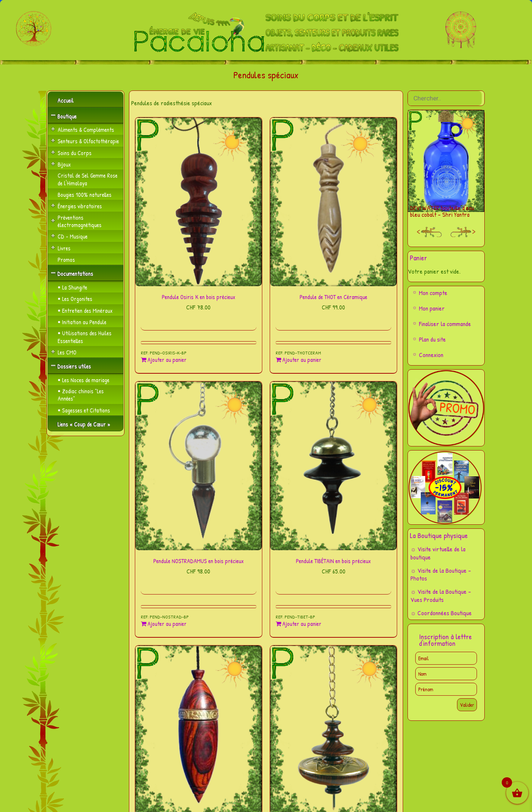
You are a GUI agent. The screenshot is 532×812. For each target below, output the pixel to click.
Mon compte (433, 293)
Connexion (431, 355)
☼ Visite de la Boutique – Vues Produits (441, 595)
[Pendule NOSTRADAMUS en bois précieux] (199, 466)
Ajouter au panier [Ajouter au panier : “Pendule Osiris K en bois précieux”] (167, 360)
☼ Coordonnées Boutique (441, 613)
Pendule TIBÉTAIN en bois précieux (333, 561)
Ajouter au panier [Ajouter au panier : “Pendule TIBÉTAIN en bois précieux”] (302, 624)
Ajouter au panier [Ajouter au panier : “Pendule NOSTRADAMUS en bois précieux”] (167, 624)
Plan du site (432, 339)
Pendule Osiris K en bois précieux (199, 297)
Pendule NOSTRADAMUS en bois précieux (199, 561)
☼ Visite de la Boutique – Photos (441, 574)
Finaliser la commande (445, 324)
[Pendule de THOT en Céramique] (333, 202)
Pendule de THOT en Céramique (333, 297)
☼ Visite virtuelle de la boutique (438, 553)
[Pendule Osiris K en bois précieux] (199, 202)
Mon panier (432, 308)
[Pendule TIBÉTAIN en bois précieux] (333, 466)
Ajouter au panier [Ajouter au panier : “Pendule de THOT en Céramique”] (302, 360)
